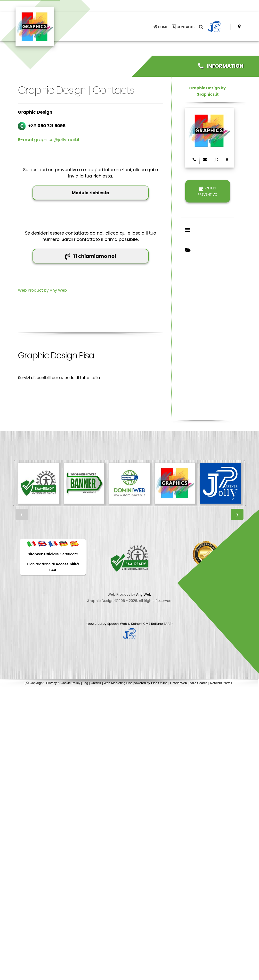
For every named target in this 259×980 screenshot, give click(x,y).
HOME (160, 26)
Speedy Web (117, 624)
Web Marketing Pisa (118, 683)
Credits (96, 683)
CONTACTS (183, 26)
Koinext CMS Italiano (147, 624)
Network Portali (221, 683)
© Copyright (35, 683)
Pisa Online (159, 683)
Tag (86, 683)
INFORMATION (221, 66)
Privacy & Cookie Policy (63, 683)
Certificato (53, 554)
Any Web (58, 290)
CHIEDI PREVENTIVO (208, 191)
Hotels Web (179, 683)
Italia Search (198, 683)
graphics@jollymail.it (49, 139)
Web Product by (34, 290)
